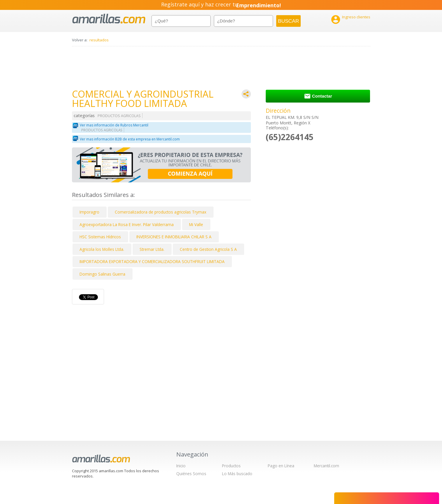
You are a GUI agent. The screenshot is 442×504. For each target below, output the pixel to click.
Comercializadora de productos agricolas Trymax (161, 212)
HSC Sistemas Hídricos (100, 237)
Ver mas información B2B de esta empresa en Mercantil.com (130, 139)
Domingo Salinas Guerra (102, 274)
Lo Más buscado (237, 474)
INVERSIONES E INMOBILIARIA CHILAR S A (174, 237)
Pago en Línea (281, 466)
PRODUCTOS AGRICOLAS (119, 116)
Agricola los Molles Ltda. (102, 249)
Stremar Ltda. (152, 249)
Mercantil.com (326, 466)
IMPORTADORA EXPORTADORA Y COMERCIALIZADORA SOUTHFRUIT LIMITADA (152, 261)
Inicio (181, 466)
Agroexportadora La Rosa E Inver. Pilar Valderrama (127, 224)
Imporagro (89, 212)
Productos (231, 466)
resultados (99, 40)
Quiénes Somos (191, 474)
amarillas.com (109, 19)
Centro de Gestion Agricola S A (208, 249)
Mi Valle (196, 224)
